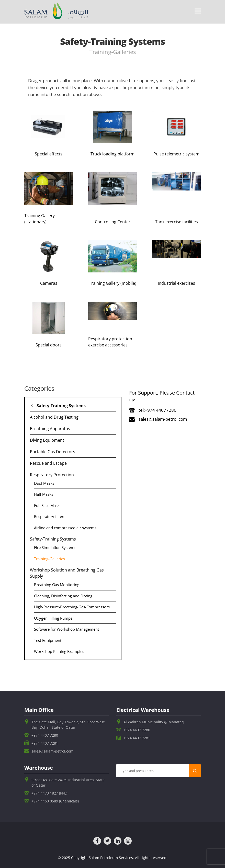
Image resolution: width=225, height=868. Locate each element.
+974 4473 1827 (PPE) (49, 793)
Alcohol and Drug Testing (54, 417)
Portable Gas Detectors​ (53, 452)
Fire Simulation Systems (55, 547)
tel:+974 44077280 (153, 410)
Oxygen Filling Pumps (53, 618)
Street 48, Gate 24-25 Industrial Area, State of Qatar (68, 782)
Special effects (49, 154)
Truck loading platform (112, 154)
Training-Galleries (49, 559)
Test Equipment (48, 640)
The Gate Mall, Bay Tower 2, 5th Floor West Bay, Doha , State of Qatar (68, 725)
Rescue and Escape (48, 463)
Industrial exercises (176, 283)
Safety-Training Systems (61, 406)
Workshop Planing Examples (59, 651)
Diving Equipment (47, 440)
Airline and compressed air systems (65, 528)
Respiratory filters (50, 516)
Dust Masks (44, 483)
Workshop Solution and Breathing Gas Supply (67, 573)
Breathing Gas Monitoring (57, 585)
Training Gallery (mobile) (113, 283)
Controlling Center (113, 222)
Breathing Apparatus (50, 429)
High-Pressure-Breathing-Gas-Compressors (72, 607)
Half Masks (44, 494)
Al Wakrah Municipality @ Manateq (154, 722)
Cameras (49, 283)
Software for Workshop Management (66, 629)
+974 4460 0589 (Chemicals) (55, 801)
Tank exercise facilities (177, 222)
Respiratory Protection (52, 475)
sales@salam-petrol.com (158, 419)
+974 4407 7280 (45, 735)
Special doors (49, 345)
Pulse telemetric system (176, 154)
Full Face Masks (48, 505)
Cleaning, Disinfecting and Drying (63, 596)
